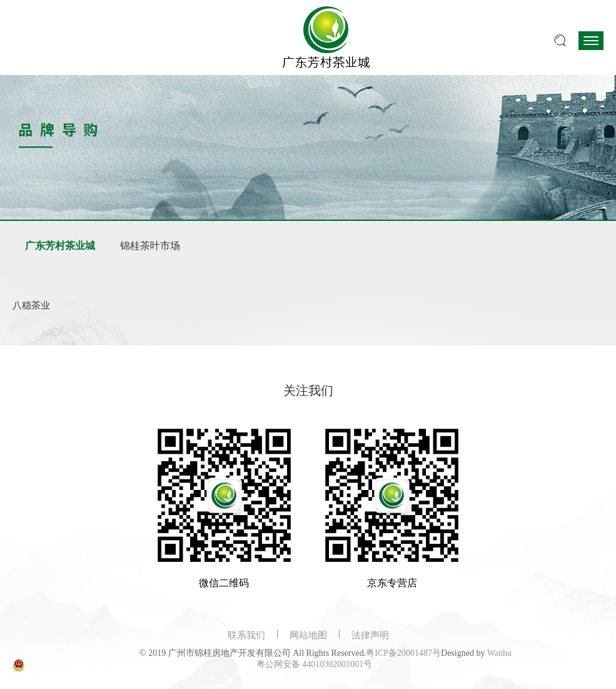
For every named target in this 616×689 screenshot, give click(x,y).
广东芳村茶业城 (60, 246)
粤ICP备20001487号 (403, 653)
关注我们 (308, 390)
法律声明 (370, 635)
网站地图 (308, 635)
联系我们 (246, 635)
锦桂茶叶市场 (150, 246)
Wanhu (499, 653)
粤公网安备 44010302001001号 (315, 664)
